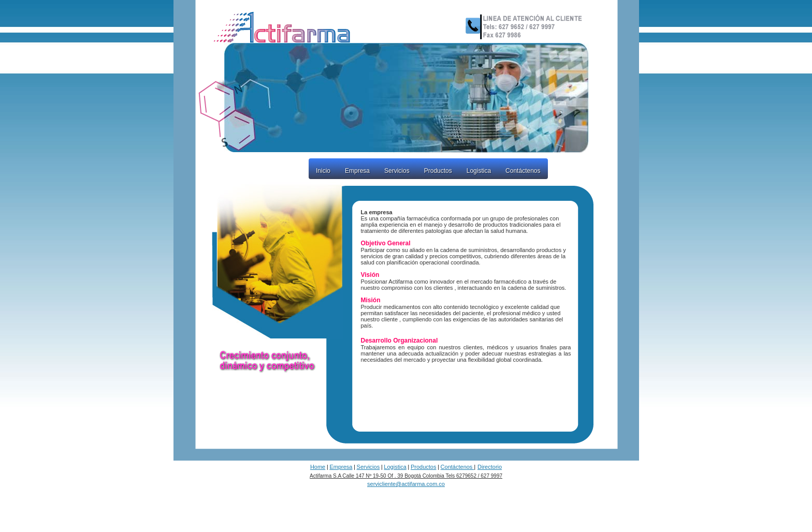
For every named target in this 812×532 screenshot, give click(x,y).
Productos (438, 171)
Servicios (397, 171)
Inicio (323, 171)
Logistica (479, 171)
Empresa (357, 171)
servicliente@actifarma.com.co (406, 484)
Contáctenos (523, 171)
